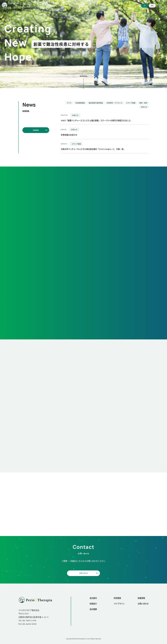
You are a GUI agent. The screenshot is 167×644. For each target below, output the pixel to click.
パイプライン (119, 603)
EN (152, 6)
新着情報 (36, 130)
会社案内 (93, 598)
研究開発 (117, 598)
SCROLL (84, 76)
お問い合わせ (83, 573)
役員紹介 (93, 603)
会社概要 (93, 609)
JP (145, 6)
